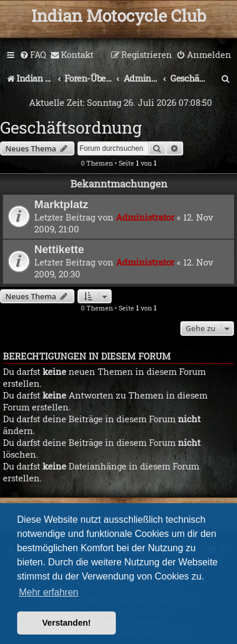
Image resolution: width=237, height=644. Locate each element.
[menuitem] (33, 55)
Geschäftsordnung (71, 127)
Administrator (145, 217)
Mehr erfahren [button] (49, 592)
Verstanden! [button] (66, 623)
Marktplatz (61, 204)
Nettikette (59, 249)
